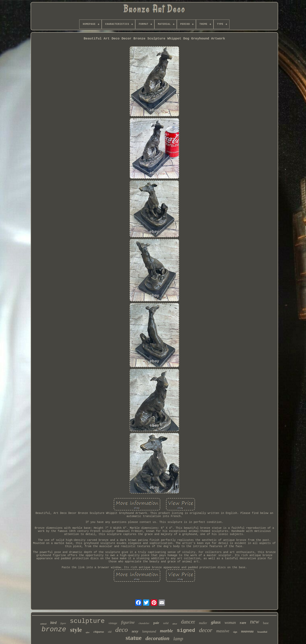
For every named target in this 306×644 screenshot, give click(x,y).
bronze (54, 630)
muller (203, 623)
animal (43, 624)
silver (175, 624)
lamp (178, 639)
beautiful (262, 632)
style (76, 630)
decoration (157, 638)
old (110, 632)
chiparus (99, 632)
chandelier (144, 623)
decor (206, 630)
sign (235, 632)
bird (53, 623)
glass (216, 622)
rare (243, 623)
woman (230, 623)
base (266, 623)
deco (122, 630)
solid (166, 623)
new (255, 622)
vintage (113, 623)
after (88, 632)
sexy (135, 631)
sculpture (87, 621)
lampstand (149, 631)
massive (223, 631)
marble (166, 631)
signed (186, 631)
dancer (188, 622)
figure (63, 623)
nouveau (247, 631)
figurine (128, 622)
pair (156, 623)
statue (134, 638)
